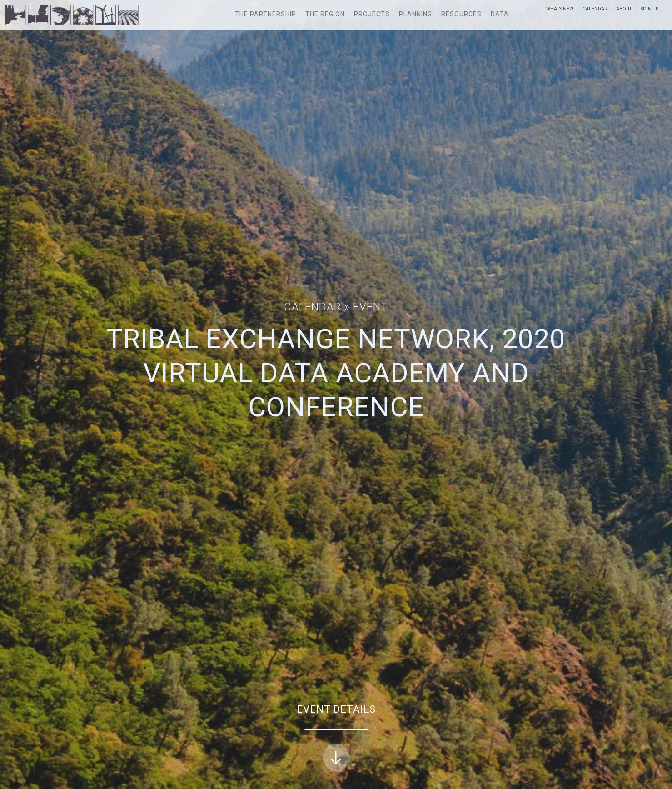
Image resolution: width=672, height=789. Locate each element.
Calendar (595, 9)
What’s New (560, 9)
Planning (416, 14)
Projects (372, 14)
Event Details (336, 737)
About (624, 9)
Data (500, 14)
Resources (461, 14)
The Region (325, 14)
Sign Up (650, 9)
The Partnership (266, 14)
